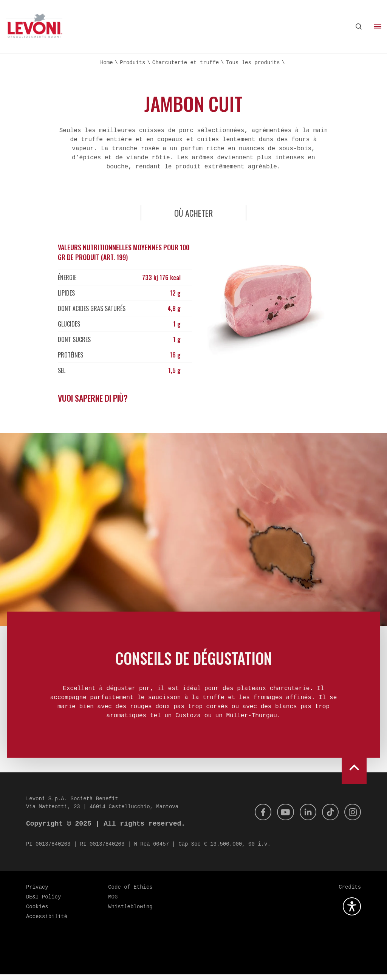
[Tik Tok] (328, 818)
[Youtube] (280, 818)
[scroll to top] (354, 770)
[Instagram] (352, 818)
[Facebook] (257, 818)
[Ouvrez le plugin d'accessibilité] (352, 912)
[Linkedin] (304, 818)
